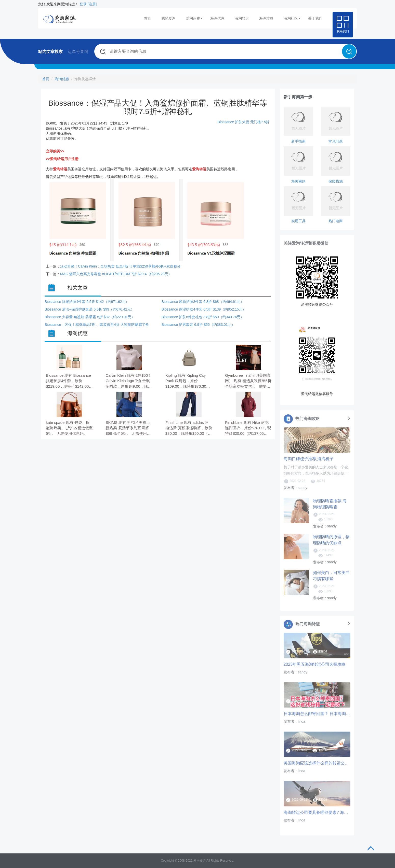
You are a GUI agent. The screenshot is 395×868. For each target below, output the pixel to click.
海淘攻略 (266, 18)
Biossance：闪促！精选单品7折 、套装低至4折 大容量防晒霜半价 (97, 325)
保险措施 (336, 181)
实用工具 (298, 221)
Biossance (226, 122)
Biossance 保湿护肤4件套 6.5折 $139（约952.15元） (204, 309)
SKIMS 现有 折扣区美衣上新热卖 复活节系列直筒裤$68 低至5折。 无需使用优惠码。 (128, 428)
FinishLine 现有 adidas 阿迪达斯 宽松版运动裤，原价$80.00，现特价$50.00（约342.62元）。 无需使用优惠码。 (189, 428)
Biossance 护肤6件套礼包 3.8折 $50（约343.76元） (203, 317)
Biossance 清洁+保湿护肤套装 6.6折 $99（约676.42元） (89, 309)
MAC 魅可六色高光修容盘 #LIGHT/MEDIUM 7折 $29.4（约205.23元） (116, 274)
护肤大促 (242, 122)
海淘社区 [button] (292, 18)
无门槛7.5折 (260, 122)
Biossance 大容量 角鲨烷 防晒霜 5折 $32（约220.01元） (90, 317)
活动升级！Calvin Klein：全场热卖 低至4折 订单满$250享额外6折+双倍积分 (120, 266)
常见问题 (336, 141)
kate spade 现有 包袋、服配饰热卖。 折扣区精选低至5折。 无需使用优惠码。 (69, 428)
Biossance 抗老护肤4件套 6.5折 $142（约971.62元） (87, 302)
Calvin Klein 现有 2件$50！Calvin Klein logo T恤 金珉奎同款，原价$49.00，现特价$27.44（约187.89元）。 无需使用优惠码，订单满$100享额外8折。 (129, 381)
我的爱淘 (168, 18)
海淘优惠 (217, 18)
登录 (83, 4)
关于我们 (315, 18)
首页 (148, 18)
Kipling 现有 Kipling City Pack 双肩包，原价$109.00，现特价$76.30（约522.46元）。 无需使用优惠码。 (187, 381)
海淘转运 (242, 18)
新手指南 (298, 141)
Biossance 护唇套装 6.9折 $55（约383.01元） (198, 325)
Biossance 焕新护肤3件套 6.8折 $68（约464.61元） (203, 302)
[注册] (92, 4)
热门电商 (336, 221)
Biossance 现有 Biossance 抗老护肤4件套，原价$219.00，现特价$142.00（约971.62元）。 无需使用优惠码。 (68, 381)
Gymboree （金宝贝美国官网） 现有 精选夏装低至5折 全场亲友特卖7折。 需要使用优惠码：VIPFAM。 (248, 381)
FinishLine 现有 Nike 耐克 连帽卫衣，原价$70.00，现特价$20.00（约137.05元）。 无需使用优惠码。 (248, 428)
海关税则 (298, 181)
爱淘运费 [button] (194, 18)
